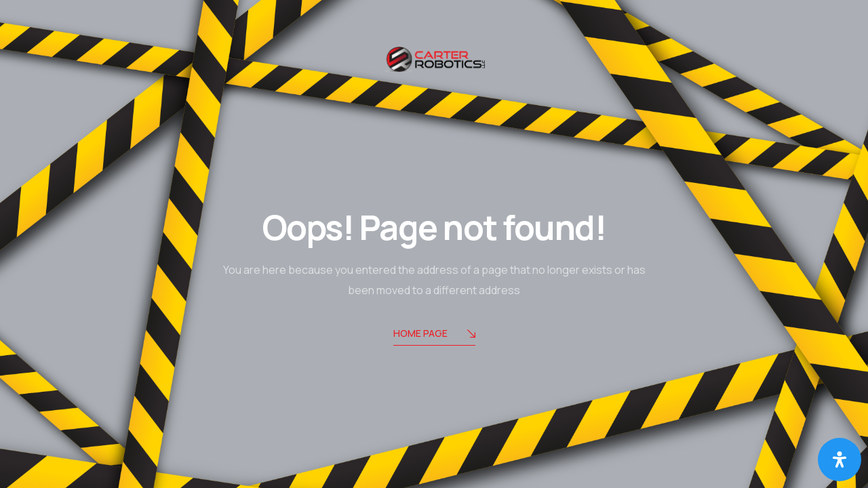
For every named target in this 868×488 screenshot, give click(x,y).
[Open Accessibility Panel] (840, 460)
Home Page (434, 334)
